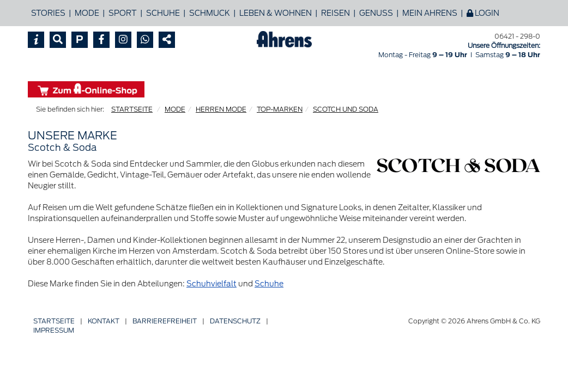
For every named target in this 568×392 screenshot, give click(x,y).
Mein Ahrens (430, 13)
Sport (123, 13)
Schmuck (210, 13)
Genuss (376, 13)
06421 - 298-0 (517, 36)
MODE (175, 109)
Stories (48, 13)
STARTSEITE (132, 109)
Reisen (336, 13)
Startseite (54, 321)
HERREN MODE (221, 109)
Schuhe (163, 13)
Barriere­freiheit (165, 321)
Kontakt (104, 321)
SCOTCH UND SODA (346, 109)
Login (483, 13)
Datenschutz (235, 321)
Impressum (54, 330)
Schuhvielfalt (212, 284)
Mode (87, 13)
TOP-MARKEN (280, 109)
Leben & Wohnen (276, 13)
